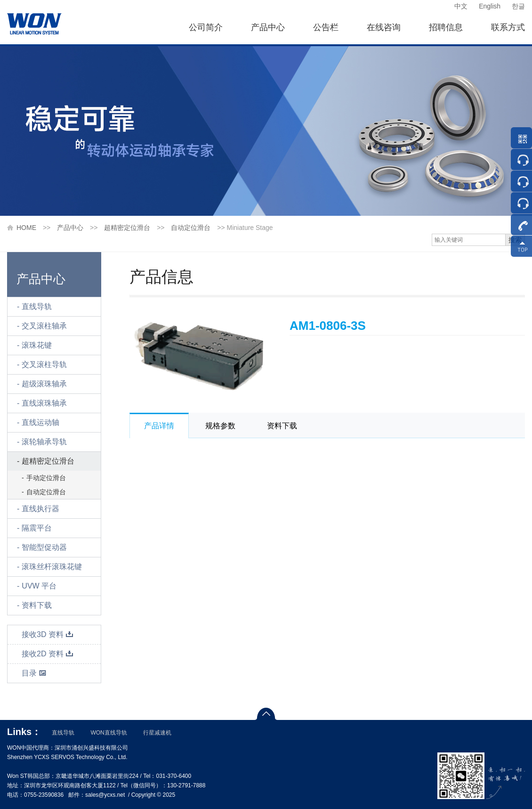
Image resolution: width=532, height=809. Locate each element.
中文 (461, 6)
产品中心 (268, 27)
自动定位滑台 (191, 228)
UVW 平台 (39, 586)
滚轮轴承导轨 (44, 442)
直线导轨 (37, 306)
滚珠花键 (37, 345)
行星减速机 (157, 733)
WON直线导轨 (109, 733)
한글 (518, 6)
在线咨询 (384, 27)
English (490, 6)
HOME (26, 228)
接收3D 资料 (48, 634)
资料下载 (37, 605)
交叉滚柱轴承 (44, 326)
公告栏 (326, 27)
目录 (34, 673)
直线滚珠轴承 (44, 403)
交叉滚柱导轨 (44, 364)
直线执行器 (40, 509)
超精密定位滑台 (127, 228)
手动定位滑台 (46, 478)
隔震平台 (37, 528)
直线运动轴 (40, 422)
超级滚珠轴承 (44, 384)
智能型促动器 (44, 547)
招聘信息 (446, 27)
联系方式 (508, 27)
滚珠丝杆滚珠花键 (52, 567)
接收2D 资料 (48, 654)
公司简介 (206, 27)
